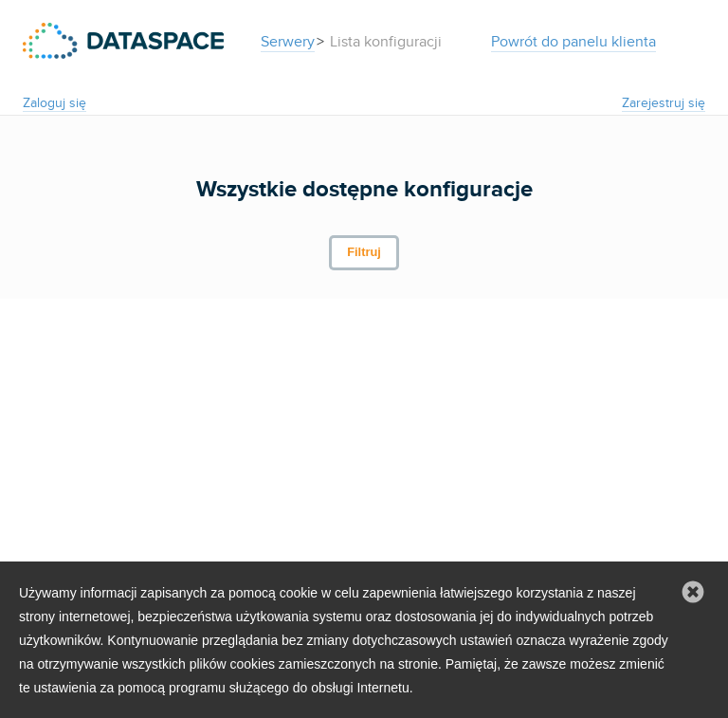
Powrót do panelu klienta (573, 42)
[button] (693, 593)
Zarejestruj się (664, 103)
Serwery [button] (288, 42)
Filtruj (364, 252)
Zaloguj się (55, 103)
